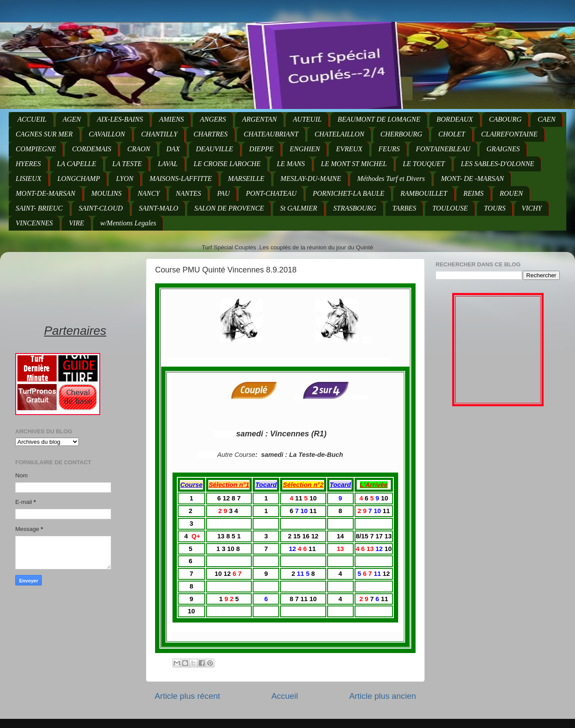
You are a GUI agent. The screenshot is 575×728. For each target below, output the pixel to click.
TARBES (404, 208)
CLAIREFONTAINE (509, 134)
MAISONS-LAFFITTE (181, 179)
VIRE (76, 223)
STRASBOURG (355, 208)
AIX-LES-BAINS (120, 119)
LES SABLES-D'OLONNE (497, 164)
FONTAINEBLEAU (443, 149)
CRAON (139, 149)
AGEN (72, 119)
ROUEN (511, 193)
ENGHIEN (305, 149)
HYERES (28, 164)
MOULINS (107, 193)
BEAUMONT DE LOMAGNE (379, 119)
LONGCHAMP (79, 179)
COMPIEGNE (36, 149)
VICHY (531, 208)
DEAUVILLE (215, 149)
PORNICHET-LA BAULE (348, 193)
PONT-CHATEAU (271, 193)
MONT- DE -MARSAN (472, 179)
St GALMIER (299, 208)
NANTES (189, 193)
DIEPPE (261, 149)
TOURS (495, 208)
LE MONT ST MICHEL (354, 164)
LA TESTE (127, 164)
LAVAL (167, 164)
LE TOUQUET (424, 164)
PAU (223, 193)
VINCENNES (34, 223)
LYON (125, 179)
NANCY (149, 193)
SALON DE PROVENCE (229, 208)
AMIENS (171, 119)
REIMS (474, 193)
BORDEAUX (455, 119)
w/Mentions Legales (128, 223)
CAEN (546, 119)
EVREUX (349, 149)
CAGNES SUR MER (44, 134)
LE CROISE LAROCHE (227, 164)
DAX (173, 149)
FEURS (389, 149)
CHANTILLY (159, 134)
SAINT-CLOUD (101, 208)
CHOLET (452, 134)
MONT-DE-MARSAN (46, 193)
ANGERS (213, 119)
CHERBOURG (401, 134)
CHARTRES (210, 134)
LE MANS (291, 164)
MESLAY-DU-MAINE (311, 179)
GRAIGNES (503, 149)
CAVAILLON (107, 134)
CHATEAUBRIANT (271, 134)
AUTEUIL (307, 119)
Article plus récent (187, 696)
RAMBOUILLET (424, 193)
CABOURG (506, 119)
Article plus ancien (383, 696)
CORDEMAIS (91, 149)
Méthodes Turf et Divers (391, 179)
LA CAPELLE (77, 164)
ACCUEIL (32, 119)
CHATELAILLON (339, 134)
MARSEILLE (246, 179)
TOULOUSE (450, 208)
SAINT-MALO (159, 208)
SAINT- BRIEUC (39, 208)
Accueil (285, 696)
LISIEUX (29, 179)
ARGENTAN (260, 119)
